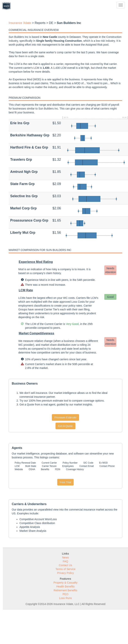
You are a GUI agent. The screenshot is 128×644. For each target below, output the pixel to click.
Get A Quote (65, 426)
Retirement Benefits (65, 590)
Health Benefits (65, 586)
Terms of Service (65, 569)
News (65, 557)
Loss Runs (65, 598)
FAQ (65, 561)
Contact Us (65, 565)
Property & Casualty (65, 583)
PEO (66, 594)
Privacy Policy (65, 573)
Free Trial (65, 482)
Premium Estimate (65, 417)
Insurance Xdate (20, 23)
